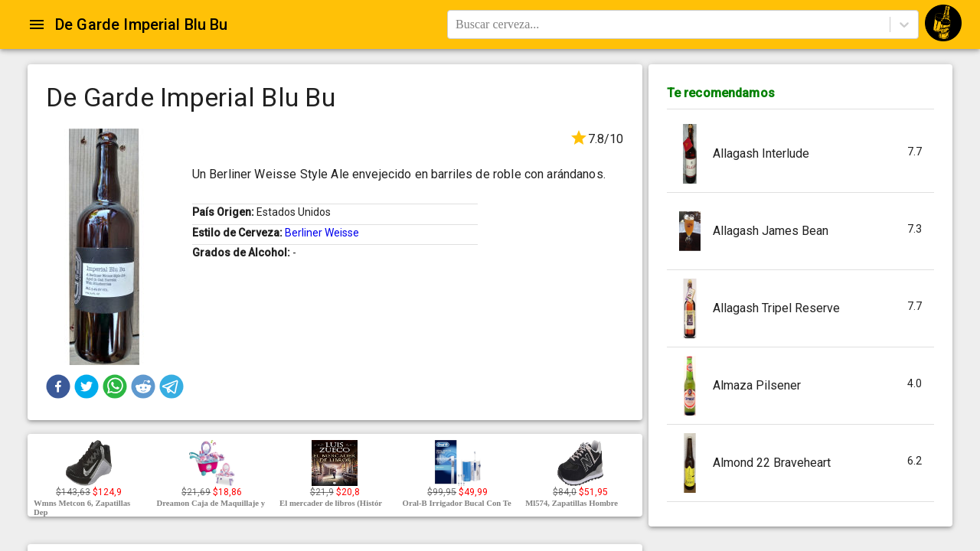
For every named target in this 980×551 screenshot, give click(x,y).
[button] (58, 386)
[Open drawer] (37, 24)
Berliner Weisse (322, 233)
